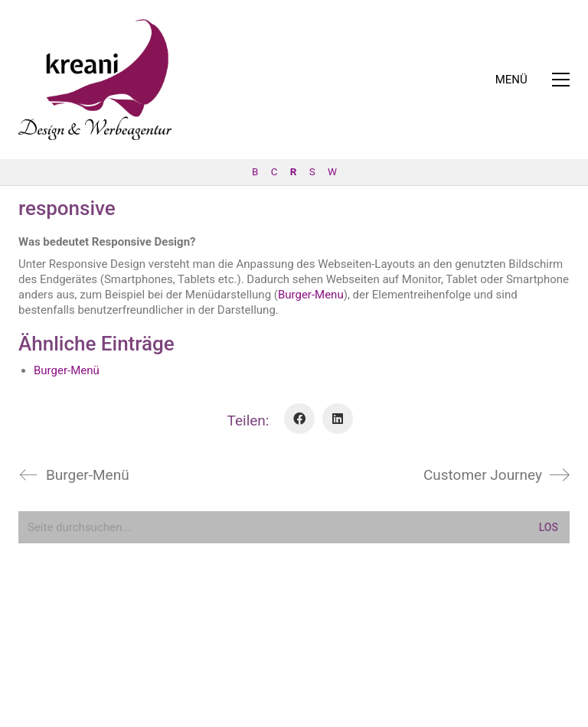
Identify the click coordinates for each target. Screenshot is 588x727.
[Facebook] (299, 419)
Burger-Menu (311, 295)
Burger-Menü (67, 370)
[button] (532, 80)
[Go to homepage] (95, 80)
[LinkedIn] (338, 419)
